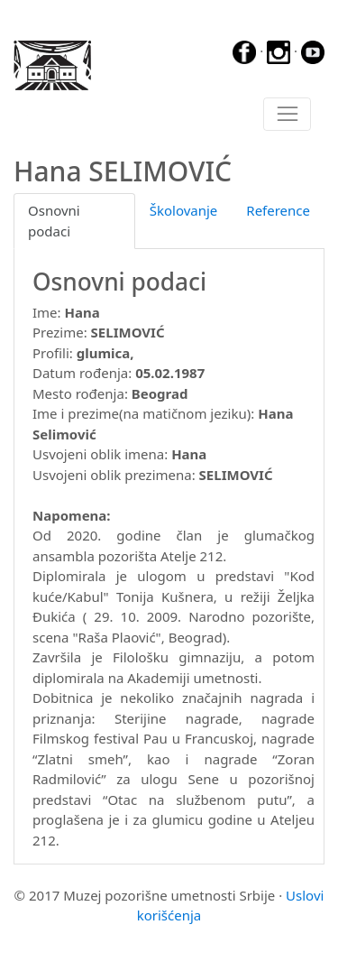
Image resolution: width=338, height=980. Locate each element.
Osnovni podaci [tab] (54, 221)
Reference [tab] (278, 210)
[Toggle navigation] (287, 115)
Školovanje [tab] (184, 210)
